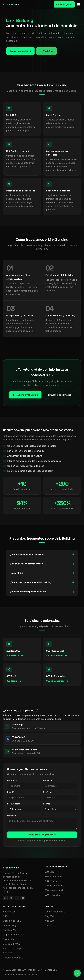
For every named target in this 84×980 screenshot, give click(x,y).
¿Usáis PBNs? (42, 573)
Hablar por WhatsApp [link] (25, 395)
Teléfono (47, 792)
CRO (5, 916)
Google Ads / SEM (12, 921)
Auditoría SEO (15, 656)
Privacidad (8, 975)
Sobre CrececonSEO (55, 912)
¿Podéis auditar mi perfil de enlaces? (42, 592)
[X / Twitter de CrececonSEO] (11, 898)
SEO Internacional (57, 656)
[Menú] (79, 4)
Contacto (49, 925)
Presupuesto (14, 804)
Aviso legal (22, 975)
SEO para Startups (12, 949)
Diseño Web (9, 939)
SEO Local (50, 872)
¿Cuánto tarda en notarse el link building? (42, 582)
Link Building (9, 925)
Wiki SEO (49, 921)
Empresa (47, 781)
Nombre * (12, 781)
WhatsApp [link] (46, 51)
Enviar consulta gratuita (42, 835)
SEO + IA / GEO (52, 895)
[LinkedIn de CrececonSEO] (5, 898)
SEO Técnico (14, 681)
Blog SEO (49, 916)
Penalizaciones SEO (13, 958)
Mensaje (12, 816)
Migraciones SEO (12, 935)
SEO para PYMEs (12, 944)
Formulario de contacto (59, 395)
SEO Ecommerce (53, 876)
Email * (11, 792)
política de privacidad (55, 841)
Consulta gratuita (20, 51)
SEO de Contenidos (57, 681)
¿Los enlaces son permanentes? (42, 564)
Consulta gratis (64, 4)
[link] (77, 973)
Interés (46, 804)
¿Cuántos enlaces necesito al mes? (42, 554)
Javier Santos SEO (48, 970)
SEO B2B (8, 953)
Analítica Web (10, 930)
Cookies (33, 975)
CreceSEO (11, 4)
